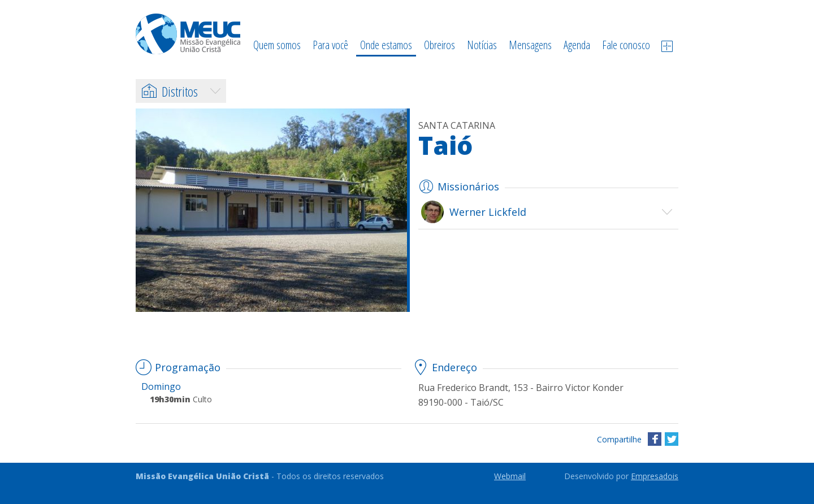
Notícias (482, 45)
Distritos (170, 91)
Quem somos (277, 45)
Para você (330, 45)
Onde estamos (386, 45)
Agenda (577, 45)
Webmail (510, 476)
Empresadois (655, 476)
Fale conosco (626, 45)
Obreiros (440, 45)
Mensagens (530, 45)
